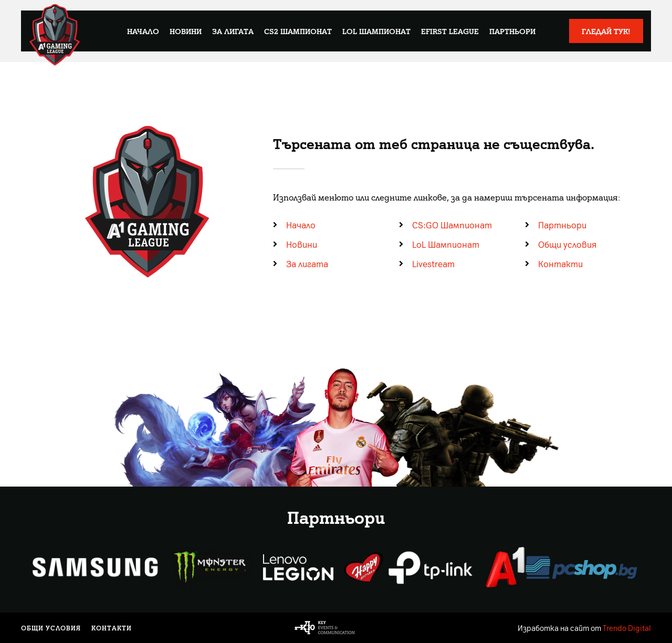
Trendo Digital (627, 628)
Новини (186, 31)
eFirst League (450, 31)
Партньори (512, 31)
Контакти (112, 628)
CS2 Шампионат (298, 31)
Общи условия (51, 628)
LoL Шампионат (376, 31)
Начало (143, 31)
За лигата (233, 31)
